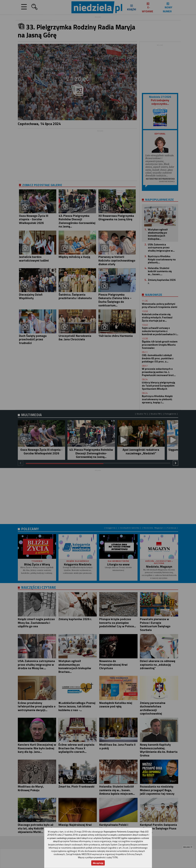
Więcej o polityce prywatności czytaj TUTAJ (98, 857)
